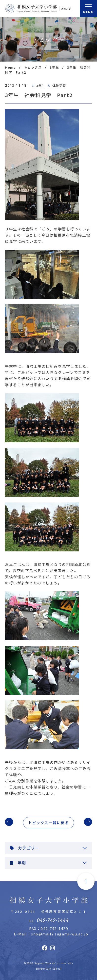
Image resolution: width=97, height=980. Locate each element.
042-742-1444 (53, 920)
